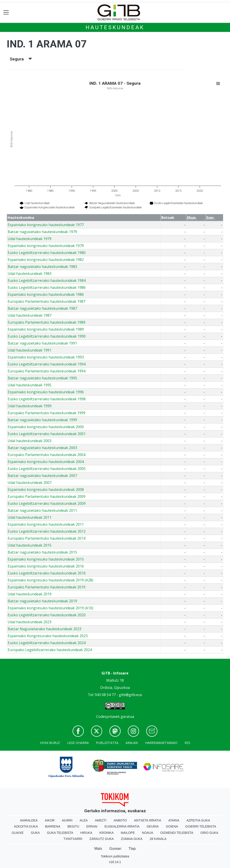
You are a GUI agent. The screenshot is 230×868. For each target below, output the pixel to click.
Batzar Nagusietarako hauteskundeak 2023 (44, 629)
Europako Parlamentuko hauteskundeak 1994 (46, 371)
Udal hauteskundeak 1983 (30, 274)
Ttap (132, 849)
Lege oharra (78, 743)
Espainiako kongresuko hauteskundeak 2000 (46, 427)
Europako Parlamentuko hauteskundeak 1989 (46, 322)
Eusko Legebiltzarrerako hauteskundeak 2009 (47, 503)
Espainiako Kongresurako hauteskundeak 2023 (48, 636)
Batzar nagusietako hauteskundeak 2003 (42, 448)
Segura (21, 59)
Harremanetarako (161, 743)
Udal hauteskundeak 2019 (30, 594)
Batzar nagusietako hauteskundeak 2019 (42, 601)
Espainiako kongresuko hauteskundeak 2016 (46, 566)
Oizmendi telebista (177, 833)
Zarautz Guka (102, 839)
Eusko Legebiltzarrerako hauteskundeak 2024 (47, 643)
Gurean (115, 849)
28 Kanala (158, 839)
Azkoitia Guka (26, 826)
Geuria (153, 826)
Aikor (50, 820)
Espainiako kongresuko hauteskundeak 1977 (46, 225)
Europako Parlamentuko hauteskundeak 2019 (46, 587)
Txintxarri (73, 839)
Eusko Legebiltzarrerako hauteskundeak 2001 (47, 434)
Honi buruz (50, 743)
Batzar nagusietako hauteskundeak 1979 (42, 232)
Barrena (53, 826)
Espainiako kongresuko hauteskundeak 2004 (46, 462)
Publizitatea (107, 743)
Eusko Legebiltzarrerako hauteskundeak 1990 (47, 336)
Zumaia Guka (132, 839)
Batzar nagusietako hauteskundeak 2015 (42, 552)
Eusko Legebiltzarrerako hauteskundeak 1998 (47, 399)
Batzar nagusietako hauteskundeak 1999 (42, 420)
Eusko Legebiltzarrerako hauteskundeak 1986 (47, 287)
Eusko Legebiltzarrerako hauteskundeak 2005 (47, 469)
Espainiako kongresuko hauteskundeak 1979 (46, 246)
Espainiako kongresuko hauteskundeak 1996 (46, 392)
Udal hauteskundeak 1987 (30, 315)
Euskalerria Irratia (122, 826)
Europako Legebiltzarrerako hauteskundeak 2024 (50, 650)
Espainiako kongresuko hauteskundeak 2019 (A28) (50, 580)
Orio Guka (209, 833)
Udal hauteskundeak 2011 (30, 517)
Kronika (107, 833)
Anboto (120, 820)
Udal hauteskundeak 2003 (30, 441)
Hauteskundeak (115, 27)
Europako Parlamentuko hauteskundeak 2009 (46, 496)
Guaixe (18, 833)
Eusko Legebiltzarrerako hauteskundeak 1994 (47, 364)
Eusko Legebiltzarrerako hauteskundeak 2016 (47, 573)
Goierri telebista (201, 826)
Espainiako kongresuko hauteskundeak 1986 (46, 294)
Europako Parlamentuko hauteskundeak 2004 (46, 455)
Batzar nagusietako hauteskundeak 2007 (42, 476)
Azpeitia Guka (198, 820)
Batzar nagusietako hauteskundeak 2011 (42, 510)
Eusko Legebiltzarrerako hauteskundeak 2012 (47, 531)
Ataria (174, 820)
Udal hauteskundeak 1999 (30, 406)
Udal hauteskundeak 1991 (30, 350)
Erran (92, 826)
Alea (84, 820)
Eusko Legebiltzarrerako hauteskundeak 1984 (47, 280)
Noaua (148, 833)
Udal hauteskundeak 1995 (30, 385)
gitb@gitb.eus (130, 695)
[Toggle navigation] (6, 12)
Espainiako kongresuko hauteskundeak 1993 (46, 357)
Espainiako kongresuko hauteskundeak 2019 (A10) (50, 608)
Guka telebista (60, 833)
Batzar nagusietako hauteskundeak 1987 (42, 308)
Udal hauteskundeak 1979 (30, 239)
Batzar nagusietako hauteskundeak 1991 (42, 343)
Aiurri (67, 820)
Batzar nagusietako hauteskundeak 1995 (42, 378)
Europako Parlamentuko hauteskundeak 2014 (46, 538)
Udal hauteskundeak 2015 (30, 545)
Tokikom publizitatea (115, 856)
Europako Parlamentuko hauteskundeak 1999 (46, 413)
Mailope (128, 833)
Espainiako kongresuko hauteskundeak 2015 (46, 559)
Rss (187, 743)
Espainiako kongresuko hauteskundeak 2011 (46, 524)
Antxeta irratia (148, 820)
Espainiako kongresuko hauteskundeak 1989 (46, 329)
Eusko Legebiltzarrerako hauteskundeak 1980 (47, 253)
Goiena (172, 826)
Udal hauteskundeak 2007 (30, 483)
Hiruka (86, 833)
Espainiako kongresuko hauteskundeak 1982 (46, 260)
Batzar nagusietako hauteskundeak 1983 (42, 267)
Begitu (73, 826)
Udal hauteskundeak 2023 (30, 622)
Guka (35, 833)
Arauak (132, 743)
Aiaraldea (29, 820)
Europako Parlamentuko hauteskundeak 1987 (46, 301)
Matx (98, 849)
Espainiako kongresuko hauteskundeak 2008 (46, 490)
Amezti (101, 820)
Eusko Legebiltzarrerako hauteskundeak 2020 (47, 615)
